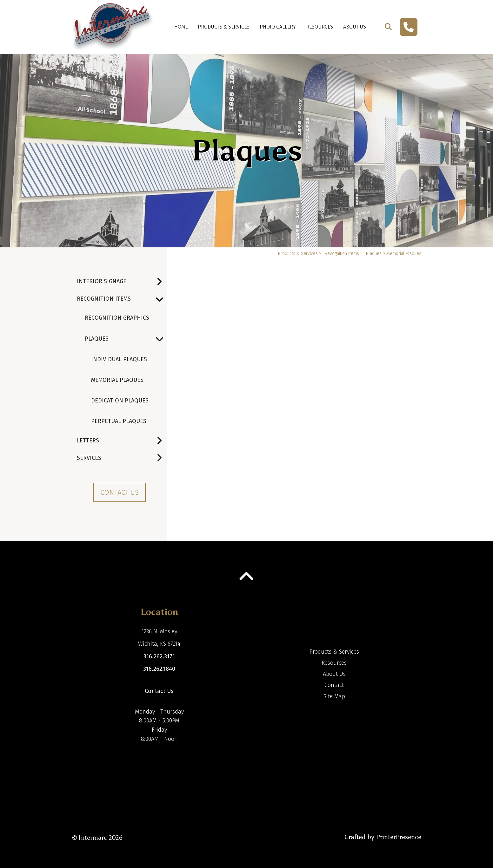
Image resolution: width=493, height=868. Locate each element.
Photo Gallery (278, 27)
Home (181, 27)
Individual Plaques (119, 359)
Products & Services (224, 27)
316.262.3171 (159, 656)
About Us (355, 27)
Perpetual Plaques (119, 421)
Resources (320, 27)
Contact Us (120, 492)
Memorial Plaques (117, 380)
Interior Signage (122, 281)
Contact (334, 685)
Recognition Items (122, 299)
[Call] (409, 27)
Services (122, 458)
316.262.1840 (159, 669)
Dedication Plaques (120, 401)
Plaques (126, 339)
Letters (122, 441)
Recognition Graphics (117, 318)
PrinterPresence (399, 837)
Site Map (334, 696)
